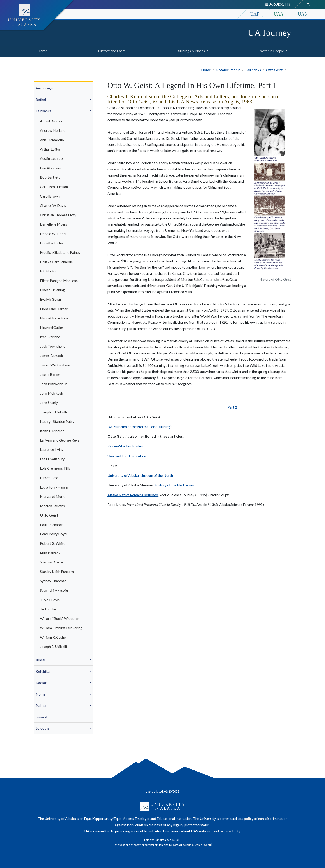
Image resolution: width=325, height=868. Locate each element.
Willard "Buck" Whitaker (59, 618)
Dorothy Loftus (52, 243)
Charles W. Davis (53, 205)
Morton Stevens (52, 506)
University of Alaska (60, 818)
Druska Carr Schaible (56, 262)
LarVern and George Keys (60, 440)
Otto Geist (274, 70)
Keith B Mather (52, 431)
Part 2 (232, 407)
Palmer (41, 705)
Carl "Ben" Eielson (54, 187)
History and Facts (111, 50)
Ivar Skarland (50, 337)
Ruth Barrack (50, 553)
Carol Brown (50, 196)
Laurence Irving (52, 449)
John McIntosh (51, 393)
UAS (302, 14)
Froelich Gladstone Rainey (60, 252)
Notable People (228, 70)
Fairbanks (253, 70)
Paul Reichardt (51, 525)
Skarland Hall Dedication (127, 456)
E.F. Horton (49, 271)
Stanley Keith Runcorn (57, 571)
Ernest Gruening (52, 290)
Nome (41, 694)
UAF (255, 14)
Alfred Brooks (51, 121)
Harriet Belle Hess (54, 318)
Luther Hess (49, 478)
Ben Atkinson (50, 168)
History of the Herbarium (174, 485)
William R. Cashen (54, 637)
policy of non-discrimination (266, 818)
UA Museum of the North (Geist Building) (139, 427)
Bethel (41, 99)
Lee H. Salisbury (52, 459)
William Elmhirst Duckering (61, 628)
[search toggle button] (308, 5)
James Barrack (51, 355)
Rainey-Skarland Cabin (125, 446)
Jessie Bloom (50, 374)
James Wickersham (55, 365)
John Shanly (49, 402)
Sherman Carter (52, 562)
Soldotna (43, 728)
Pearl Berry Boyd (53, 534)
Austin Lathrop (51, 158)
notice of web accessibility (220, 831)
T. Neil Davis (50, 600)
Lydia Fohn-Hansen (55, 487)
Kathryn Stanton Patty (57, 421)
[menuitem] (64, 88)
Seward (41, 717)
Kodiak (41, 683)
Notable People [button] (272, 51)
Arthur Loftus (50, 149)
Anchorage (44, 88)
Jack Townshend (53, 346)
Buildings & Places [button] (191, 51)
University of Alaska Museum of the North (140, 475)
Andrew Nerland (53, 130)
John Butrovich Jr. (54, 384)
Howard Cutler (52, 327)
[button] (91, 88)
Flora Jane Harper (54, 309)
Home (41, 50)
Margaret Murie (53, 496)
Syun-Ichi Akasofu (54, 590)
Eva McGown (50, 299)
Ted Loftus (48, 609)
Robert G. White (53, 543)
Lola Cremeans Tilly (55, 468)
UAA (279, 14)
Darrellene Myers (53, 224)
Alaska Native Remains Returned (133, 495)
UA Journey (269, 33)
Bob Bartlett (50, 177)
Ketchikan (44, 671)
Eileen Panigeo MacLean (59, 280)
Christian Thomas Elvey (58, 215)
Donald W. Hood (53, 234)
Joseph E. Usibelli (53, 412)
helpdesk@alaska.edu (197, 845)
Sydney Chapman (53, 581)
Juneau (41, 660)
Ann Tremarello (52, 140)
